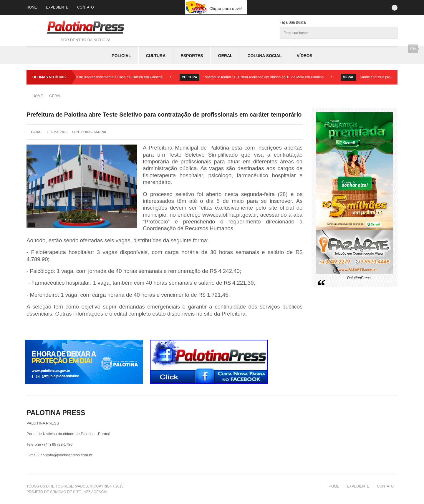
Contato (86, 7)
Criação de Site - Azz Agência (79, 492)
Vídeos (305, 56)
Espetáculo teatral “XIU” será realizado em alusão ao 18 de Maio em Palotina (265, 77)
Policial (121, 56)
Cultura (156, 56)
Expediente (57, 7)
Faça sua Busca (293, 22)
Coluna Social (265, 56)
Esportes (192, 56)
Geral (225, 56)
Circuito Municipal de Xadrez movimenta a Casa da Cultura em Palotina (108, 77)
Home (32, 7)
